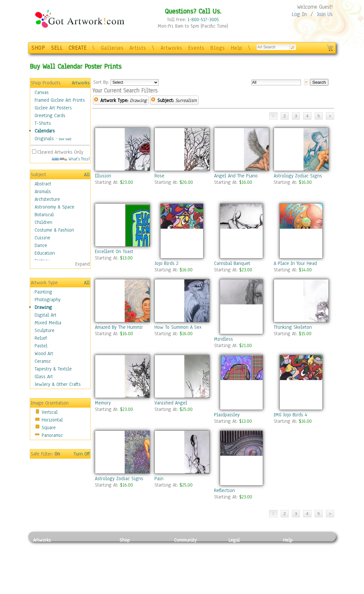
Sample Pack (296, 555)
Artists (138, 48)
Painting (43, 292)
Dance (41, 245)
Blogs (218, 48)
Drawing (43, 307)
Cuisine (42, 238)
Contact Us (294, 547)
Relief (41, 338)
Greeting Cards (50, 115)
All (87, 174)
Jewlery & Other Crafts (58, 384)
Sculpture (45, 330)
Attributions (239, 562)
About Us (292, 562)
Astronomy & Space (54, 207)
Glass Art (44, 377)
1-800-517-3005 (203, 20)
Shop (125, 540)
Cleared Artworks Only (60, 152)
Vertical (50, 412)
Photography (48, 300)
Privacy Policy (243, 547)
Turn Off (82, 454)
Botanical (44, 215)
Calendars (45, 131)
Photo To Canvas (136, 547)
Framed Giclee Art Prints (60, 100)
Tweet (289, 590)
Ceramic (43, 361)
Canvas (42, 92)
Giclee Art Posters (53, 108)
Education (45, 253)
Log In (299, 14)
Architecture (47, 199)
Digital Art (45, 315)
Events (196, 48)
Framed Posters (135, 555)
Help (236, 48)
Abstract (43, 184)
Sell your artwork (192, 576)
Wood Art (44, 353)
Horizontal (52, 420)
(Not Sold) (65, 139)
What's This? (71, 159)
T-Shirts (43, 123)
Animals (43, 191)
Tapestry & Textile (53, 369)
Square (49, 428)
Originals (44, 139)
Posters (127, 562)
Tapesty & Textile (92, 576)
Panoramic (52, 435)
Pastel (41, 346)
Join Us (325, 14)
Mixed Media (48, 323)
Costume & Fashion (54, 230)
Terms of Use (242, 555)
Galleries (112, 48)
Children (43, 222)
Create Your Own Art (140, 590)
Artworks (171, 48)
